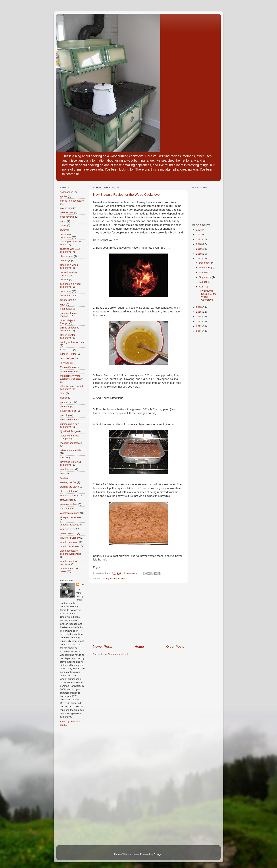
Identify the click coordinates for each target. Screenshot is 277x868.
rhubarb (64, 458)
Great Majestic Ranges (68, 322)
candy (63, 230)
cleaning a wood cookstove (69, 266)
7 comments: (131, 573)
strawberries (67, 500)
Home (139, 646)
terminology (66, 509)
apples (64, 196)
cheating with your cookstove (70, 250)
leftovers (65, 363)
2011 (199, 331)
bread (63, 221)
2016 (199, 307)
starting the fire (68, 482)
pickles (64, 398)
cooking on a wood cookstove (70, 285)
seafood (64, 474)
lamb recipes (67, 358)
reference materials (71, 450)
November (205, 267)
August (203, 282)
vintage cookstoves (71, 517)
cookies (64, 280)
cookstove (66, 291)
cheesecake (67, 256)
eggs (63, 304)
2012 (199, 326)
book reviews (67, 217)
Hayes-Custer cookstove (68, 336)
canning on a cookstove (67, 236)
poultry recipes (68, 411)
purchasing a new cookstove (70, 425)
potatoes (65, 406)
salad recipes (67, 469)
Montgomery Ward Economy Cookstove (71, 377)
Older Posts (175, 646)
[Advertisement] (138, 614)
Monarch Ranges (69, 371)
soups (63, 478)
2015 (199, 312)
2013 (199, 321)
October (204, 272)
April (202, 287)
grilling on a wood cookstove (70, 329)
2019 (199, 249)
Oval (63, 393)
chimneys (65, 261)
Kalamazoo (66, 350)
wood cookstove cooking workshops (71, 552)
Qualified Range (69, 431)
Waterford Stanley (70, 538)
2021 (199, 239)
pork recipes (67, 402)
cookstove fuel (68, 296)
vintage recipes (68, 525)
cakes (63, 225)
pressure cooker (69, 420)
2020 (199, 244)
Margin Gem (67, 367)
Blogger (158, 854)
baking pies (66, 208)
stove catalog (67, 491)
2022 (199, 234)
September (205, 277)
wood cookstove (69, 546)
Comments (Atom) (118, 654)
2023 (199, 230)
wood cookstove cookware (69, 563)
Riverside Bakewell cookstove (70, 463)
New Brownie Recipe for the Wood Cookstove (126, 195)
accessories (67, 192)
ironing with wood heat (72, 342)
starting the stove (69, 487)
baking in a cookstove (114, 578)
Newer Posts (103, 646)
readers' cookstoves (71, 443)
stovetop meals (68, 495)
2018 (199, 254)
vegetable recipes (70, 513)
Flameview (66, 309)
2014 (199, 317)
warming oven (68, 529)
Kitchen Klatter (68, 354)
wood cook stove (69, 542)
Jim (82, 584)
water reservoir (68, 533)
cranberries (66, 300)
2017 (199, 259)
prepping (65, 415)
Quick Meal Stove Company (70, 437)
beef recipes (67, 212)
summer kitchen (69, 504)
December (205, 263)
